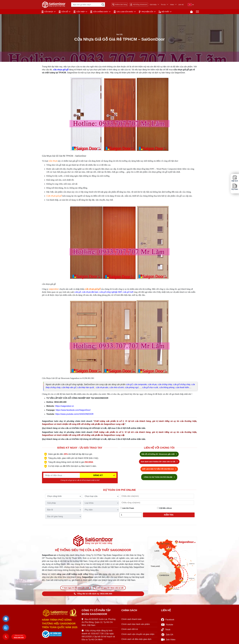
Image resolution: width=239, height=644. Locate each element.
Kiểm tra (169, 515)
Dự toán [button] (235, 187)
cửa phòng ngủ (132, 388)
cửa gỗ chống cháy (182, 385)
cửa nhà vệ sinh (117, 388)
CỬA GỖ (63, 12)
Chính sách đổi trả (130, 630)
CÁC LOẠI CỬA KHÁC (123, 12)
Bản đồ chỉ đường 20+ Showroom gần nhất (159, 455)
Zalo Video (168, 641)
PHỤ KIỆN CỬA (146, 12)
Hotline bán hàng (120, 4)
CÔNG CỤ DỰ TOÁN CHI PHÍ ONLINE (159, 478)
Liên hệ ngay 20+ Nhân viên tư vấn (109, 589)
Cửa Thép (79, 12)
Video (172, 5)
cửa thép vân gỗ (69, 388)
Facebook (168, 621)
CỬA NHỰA (47, 12)
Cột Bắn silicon (164, 509)
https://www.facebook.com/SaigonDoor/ (73, 411)
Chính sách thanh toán (132, 620)
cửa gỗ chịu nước (150, 388)
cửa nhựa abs (102, 388)
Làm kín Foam (127, 509)
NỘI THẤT (164, 12)
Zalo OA (167, 636)
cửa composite (140, 385)
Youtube (167, 626)
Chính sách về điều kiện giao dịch (136, 640)
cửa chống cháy (165, 385)
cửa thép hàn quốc (86, 388)
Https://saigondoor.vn (64, 407)
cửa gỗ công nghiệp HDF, (111, 293)
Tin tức (163, 5)
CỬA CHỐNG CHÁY (99, 12)
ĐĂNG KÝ (98, 476)
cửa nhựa (53, 161)
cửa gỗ (78, 293)
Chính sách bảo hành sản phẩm (136, 625)
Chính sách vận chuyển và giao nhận (138, 635)
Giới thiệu (153, 5)
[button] (6, 619)
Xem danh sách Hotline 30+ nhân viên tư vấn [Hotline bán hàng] (159, 462)
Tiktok (166, 631)
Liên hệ (181, 5)
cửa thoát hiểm (182, 388)
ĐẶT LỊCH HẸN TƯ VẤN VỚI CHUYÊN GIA (159, 469)
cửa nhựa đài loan (90, 293)
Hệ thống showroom (139, 4)
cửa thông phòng (167, 388)
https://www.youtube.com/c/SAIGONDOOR (74, 415)
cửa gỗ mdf (128, 293)
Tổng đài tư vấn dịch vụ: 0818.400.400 (93, 595)
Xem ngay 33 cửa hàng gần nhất (76, 589)
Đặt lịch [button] (235, 179)
